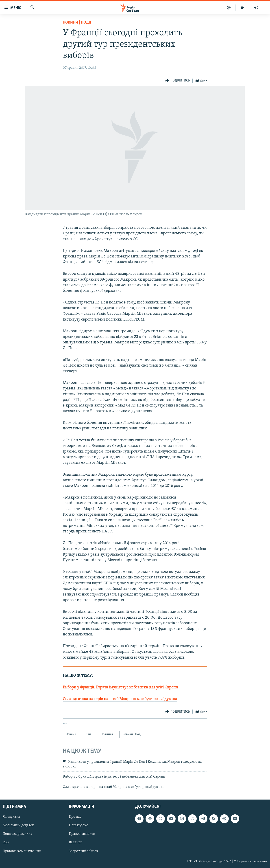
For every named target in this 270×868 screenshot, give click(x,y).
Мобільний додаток (18, 825)
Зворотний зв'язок (84, 851)
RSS (6, 842)
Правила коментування (22, 851)
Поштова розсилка (17, 834)
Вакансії (76, 842)
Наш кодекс (78, 825)
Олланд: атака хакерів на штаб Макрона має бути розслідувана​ (120, 699)
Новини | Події (77, 23)
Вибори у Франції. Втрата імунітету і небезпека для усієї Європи (120, 687)
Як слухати (11, 817)
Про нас (75, 817)
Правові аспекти (82, 834)
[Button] (177, 81)
